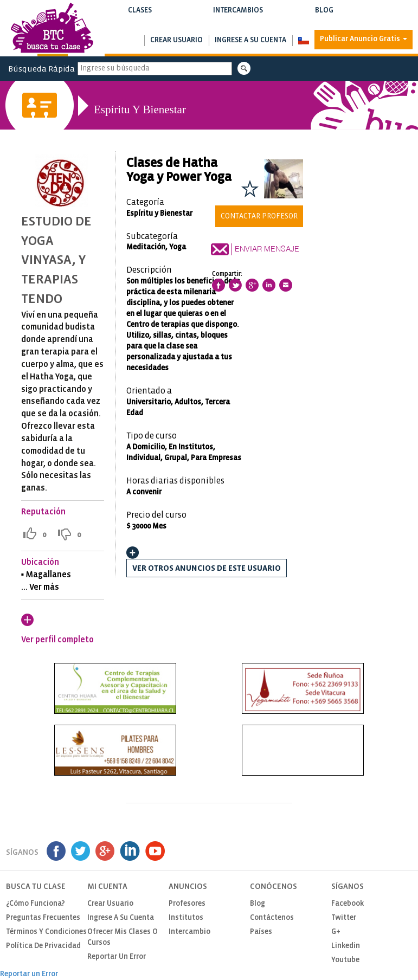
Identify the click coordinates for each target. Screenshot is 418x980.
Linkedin (346, 946)
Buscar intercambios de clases (238, 21)
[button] (303, 41)
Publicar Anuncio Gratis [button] (364, 39)
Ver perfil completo (57, 640)
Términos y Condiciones (46, 932)
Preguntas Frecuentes (43, 918)
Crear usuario (176, 40)
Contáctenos (272, 918)
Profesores (187, 904)
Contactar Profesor (259, 216)
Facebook (348, 904)
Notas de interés (324, 21)
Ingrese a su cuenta (250, 40)
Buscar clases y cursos (140, 21)
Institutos (186, 918)
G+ (336, 932)
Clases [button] (140, 17)
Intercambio (189, 932)
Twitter (344, 918)
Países (261, 932)
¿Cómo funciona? (36, 904)
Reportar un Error (117, 957)
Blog (324, 17)
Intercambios (238, 17)
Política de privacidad (43, 946)
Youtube (345, 960)
